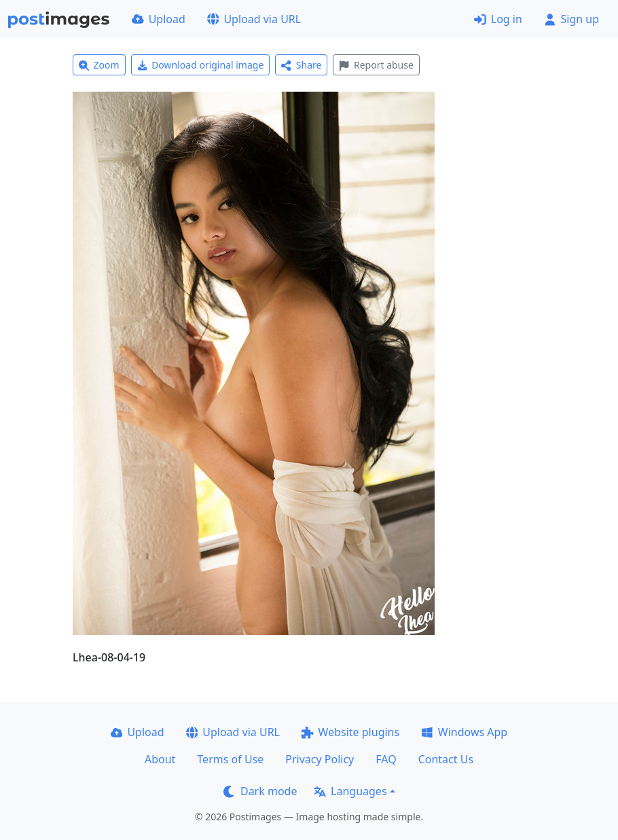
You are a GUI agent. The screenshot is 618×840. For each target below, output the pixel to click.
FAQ (386, 759)
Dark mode (260, 791)
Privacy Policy (320, 759)
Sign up (571, 19)
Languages (350, 791)
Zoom (99, 65)
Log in (498, 19)
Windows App (464, 732)
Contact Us (446, 759)
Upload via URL (254, 19)
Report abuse (376, 65)
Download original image (201, 65)
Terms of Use (230, 759)
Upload (159, 19)
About (160, 759)
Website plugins (350, 732)
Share (301, 65)
